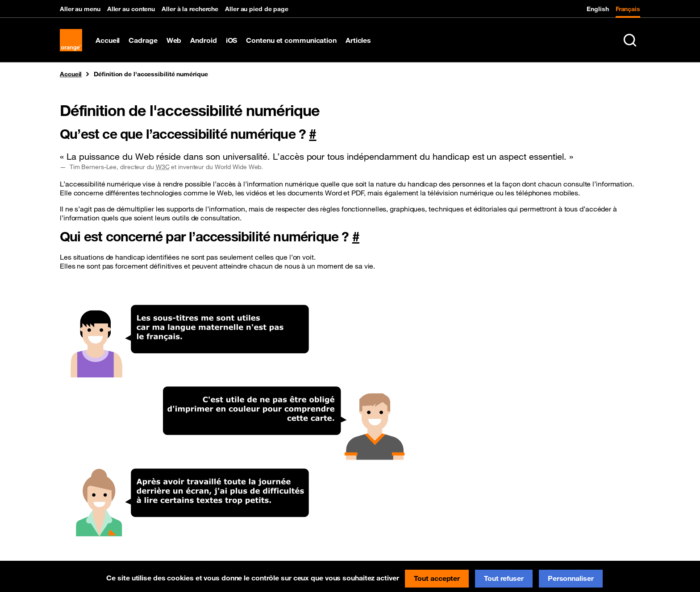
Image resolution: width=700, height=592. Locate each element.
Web (174, 40)
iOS (232, 40)
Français (628, 9)
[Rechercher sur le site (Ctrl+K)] (630, 40)
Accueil (108, 40)
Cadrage (143, 40)
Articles (358, 40)
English (598, 9)
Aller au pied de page (257, 9)
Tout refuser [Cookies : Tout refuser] (504, 578)
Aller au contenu (131, 9)
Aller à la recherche (190, 9)
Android (203, 40)
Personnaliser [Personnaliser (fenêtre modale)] (571, 578)
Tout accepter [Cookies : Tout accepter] (437, 578)
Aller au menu (80, 9)
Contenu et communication (291, 40)
